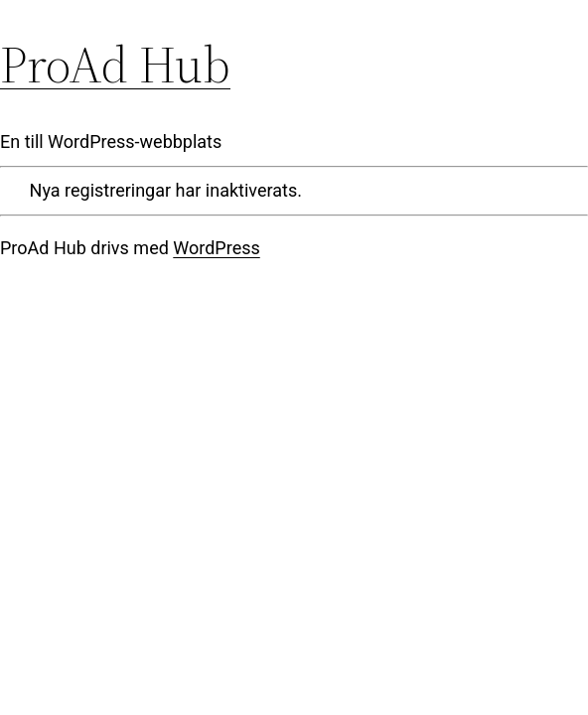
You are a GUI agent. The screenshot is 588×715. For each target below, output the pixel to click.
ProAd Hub (115, 64)
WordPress (216, 248)
